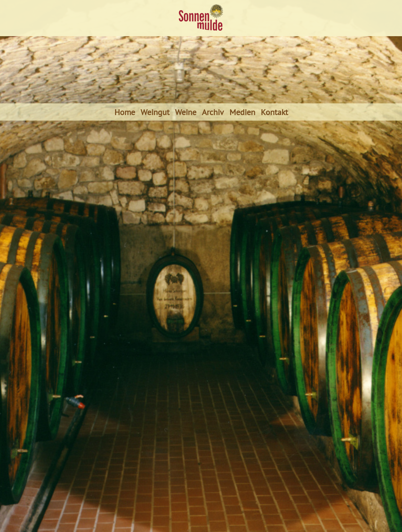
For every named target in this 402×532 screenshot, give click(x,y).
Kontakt (274, 112)
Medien (242, 112)
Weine (186, 112)
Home (125, 112)
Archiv (213, 112)
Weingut (155, 112)
